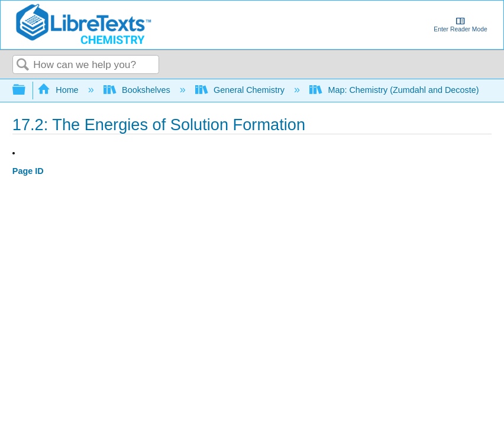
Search (23, 65)
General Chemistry (241, 90)
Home (59, 90)
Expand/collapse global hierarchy (27, 90)
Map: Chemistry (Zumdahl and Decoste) (395, 90)
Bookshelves (138, 90)
